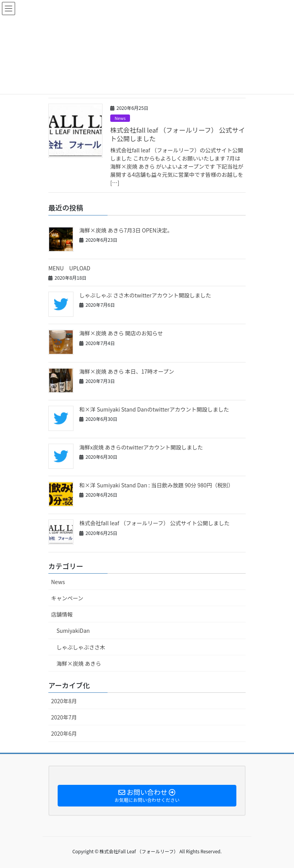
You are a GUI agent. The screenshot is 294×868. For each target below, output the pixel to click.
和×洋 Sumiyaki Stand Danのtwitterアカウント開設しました (154, 409)
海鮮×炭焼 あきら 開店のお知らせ (121, 333)
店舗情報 (62, 614)
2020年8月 (64, 701)
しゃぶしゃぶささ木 (81, 647)
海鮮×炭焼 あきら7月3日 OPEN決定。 (126, 230)
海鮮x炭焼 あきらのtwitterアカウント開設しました (141, 447)
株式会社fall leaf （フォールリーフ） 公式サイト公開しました (178, 134)
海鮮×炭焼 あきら (79, 663)
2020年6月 (64, 733)
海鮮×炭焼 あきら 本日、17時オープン (127, 371)
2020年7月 (64, 717)
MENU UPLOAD (69, 268)
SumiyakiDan (73, 630)
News (120, 118)
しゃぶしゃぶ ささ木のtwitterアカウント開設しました (145, 295)
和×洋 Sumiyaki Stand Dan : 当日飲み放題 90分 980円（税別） (156, 485)
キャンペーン (67, 598)
